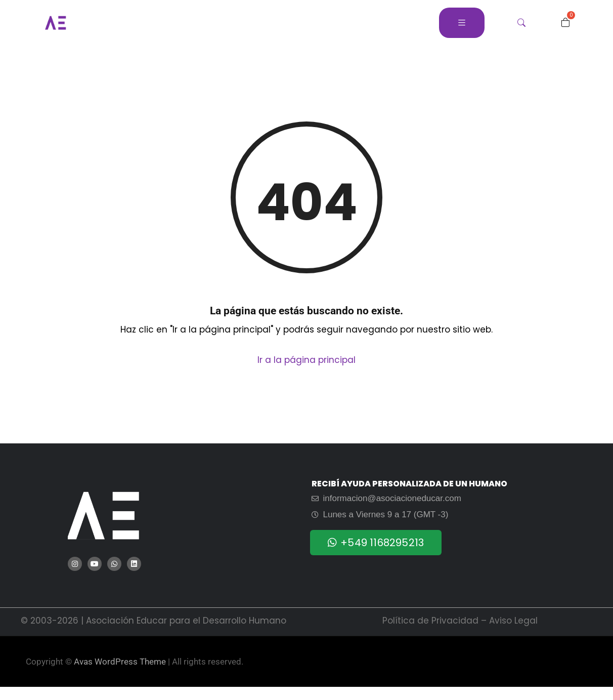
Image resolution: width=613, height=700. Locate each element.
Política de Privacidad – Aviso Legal (460, 621)
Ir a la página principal (306, 360)
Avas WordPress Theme (120, 662)
